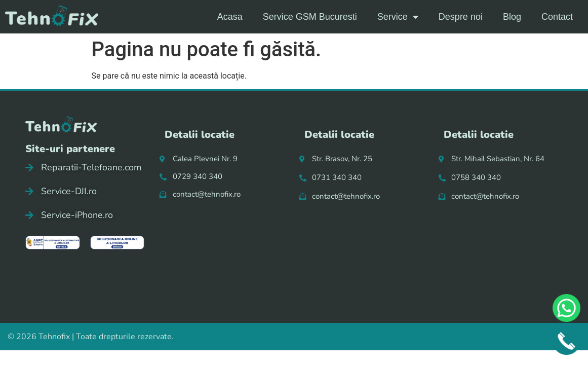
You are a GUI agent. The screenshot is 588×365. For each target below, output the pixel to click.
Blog (512, 17)
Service (398, 17)
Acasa (230, 17)
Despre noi (461, 17)
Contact (557, 17)
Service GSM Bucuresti (310, 17)
